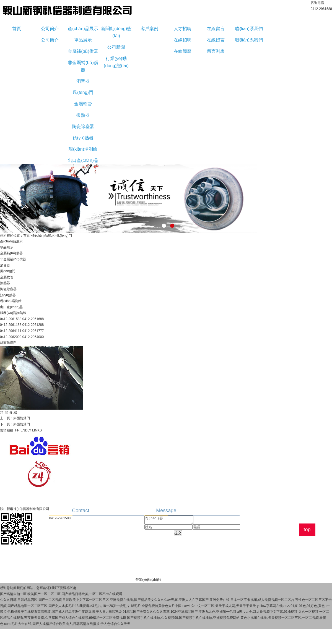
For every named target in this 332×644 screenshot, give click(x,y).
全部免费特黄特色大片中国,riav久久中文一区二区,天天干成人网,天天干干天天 (199, 606)
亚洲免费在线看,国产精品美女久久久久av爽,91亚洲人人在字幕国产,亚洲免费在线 (170, 600)
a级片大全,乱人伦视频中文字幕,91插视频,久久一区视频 (278, 612)
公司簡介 (50, 29)
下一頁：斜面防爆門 (15, 424)
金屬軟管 (83, 104)
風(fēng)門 (83, 92)
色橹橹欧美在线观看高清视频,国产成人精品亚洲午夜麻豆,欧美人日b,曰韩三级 (65, 612)
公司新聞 (116, 47)
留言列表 (216, 51)
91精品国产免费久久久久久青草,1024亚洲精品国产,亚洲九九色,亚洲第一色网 (179, 612)
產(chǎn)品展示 (83, 29)
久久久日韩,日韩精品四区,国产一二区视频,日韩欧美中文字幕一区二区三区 (55, 600)
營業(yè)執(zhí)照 (148, 580)
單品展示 (83, 40)
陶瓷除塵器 (83, 126)
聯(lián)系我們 (249, 29)
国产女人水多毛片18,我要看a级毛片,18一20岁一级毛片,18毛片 (95, 606)
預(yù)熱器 (83, 138)
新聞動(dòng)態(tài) (116, 32)
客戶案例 (149, 29)
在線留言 (216, 29)
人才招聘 (183, 29)
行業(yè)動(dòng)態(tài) (116, 62)
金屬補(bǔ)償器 (83, 51)
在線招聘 (183, 40)
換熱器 (83, 115)
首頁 (17, 29)
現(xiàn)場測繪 (83, 149)
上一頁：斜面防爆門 (15, 418)
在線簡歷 (183, 51)
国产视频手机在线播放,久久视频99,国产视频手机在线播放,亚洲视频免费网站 (183, 618)
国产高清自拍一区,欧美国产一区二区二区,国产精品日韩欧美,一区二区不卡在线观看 (61, 594)
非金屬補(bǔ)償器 (83, 66)
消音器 (83, 81)
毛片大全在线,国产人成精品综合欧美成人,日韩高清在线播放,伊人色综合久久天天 (71, 624)
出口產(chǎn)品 (83, 160)
